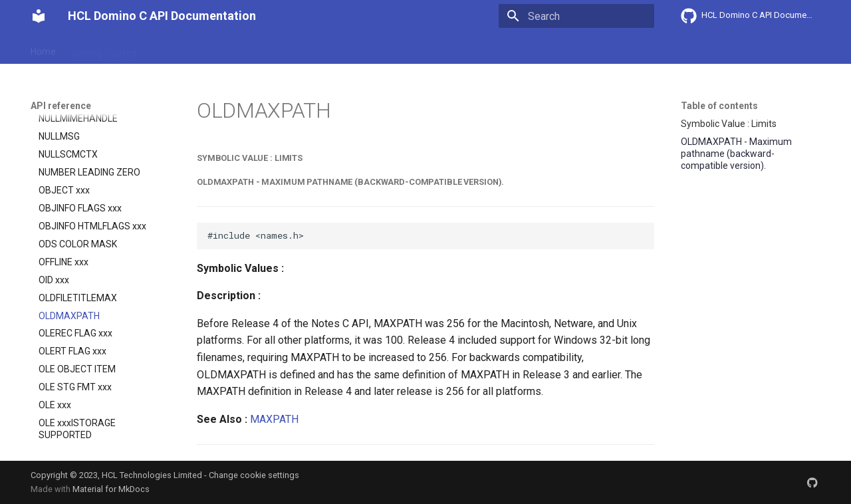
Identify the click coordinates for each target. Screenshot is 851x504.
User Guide (175, 49)
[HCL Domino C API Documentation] (39, 16)
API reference (308, 49)
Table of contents (719, 106)
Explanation (238, 49)
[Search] (576, 16)
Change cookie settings (254, 475)
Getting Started (104, 49)
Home (43, 49)
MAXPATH (274, 419)
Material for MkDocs (111, 489)
